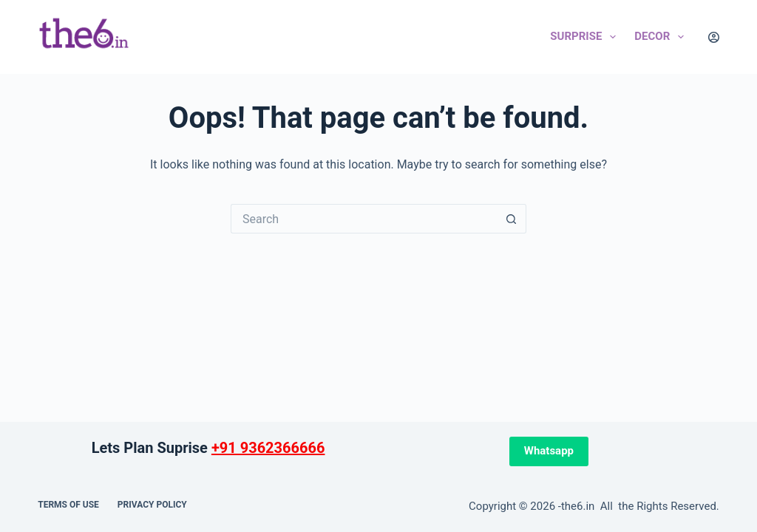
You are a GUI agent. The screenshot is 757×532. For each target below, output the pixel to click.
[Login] (714, 37)
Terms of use (68, 505)
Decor (662, 37)
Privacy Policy (152, 505)
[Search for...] (364, 219)
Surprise (586, 37)
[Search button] (512, 219)
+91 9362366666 (268, 448)
